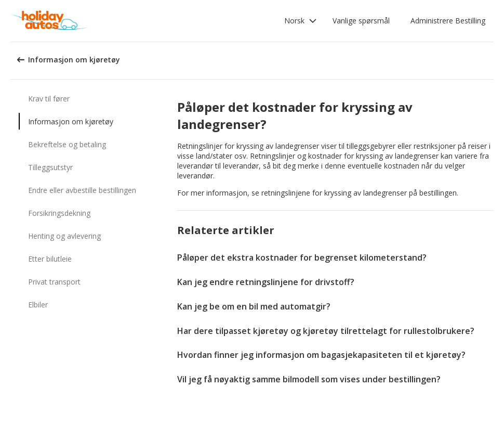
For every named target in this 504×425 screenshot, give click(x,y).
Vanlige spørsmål (361, 21)
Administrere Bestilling (448, 21)
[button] (301, 21)
